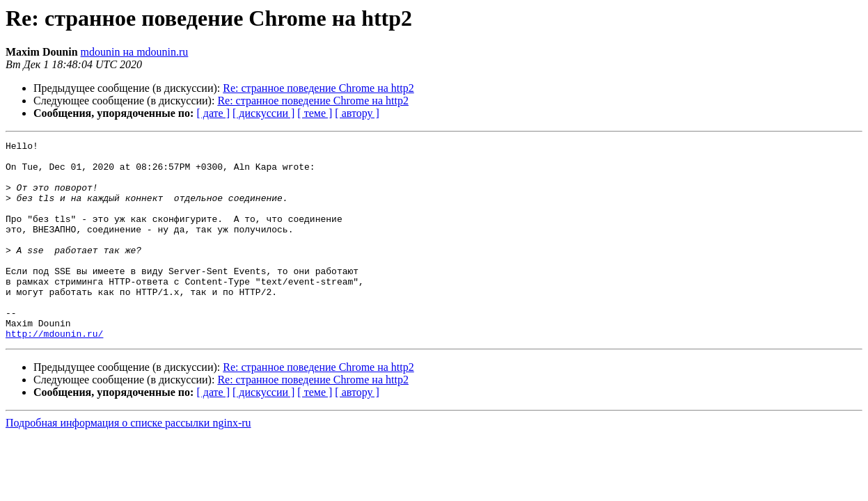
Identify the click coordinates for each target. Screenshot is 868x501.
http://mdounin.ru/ (54, 373)
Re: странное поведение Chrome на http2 (318, 88)
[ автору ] (357, 113)
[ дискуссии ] (263, 113)
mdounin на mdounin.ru (135, 52)
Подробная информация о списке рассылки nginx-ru (128, 462)
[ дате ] (213, 113)
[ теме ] (315, 113)
